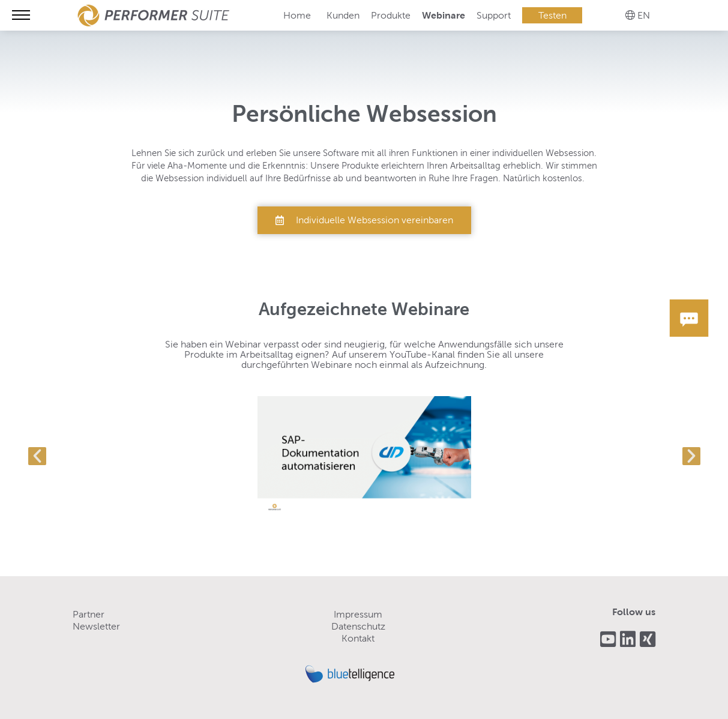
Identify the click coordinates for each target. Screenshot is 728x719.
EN (644, 15)
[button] (37, 456)
